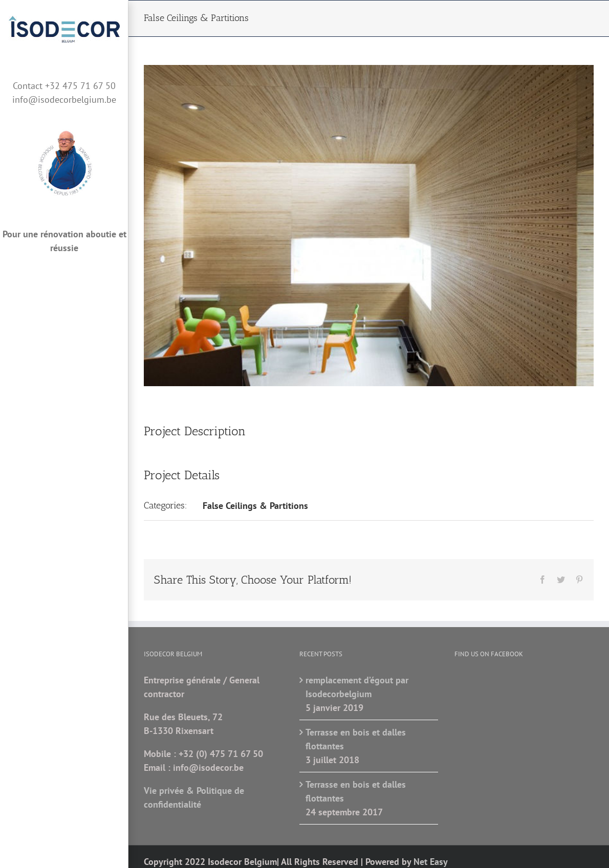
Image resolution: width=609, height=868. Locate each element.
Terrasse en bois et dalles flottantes (356, 739)
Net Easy (431, 862)
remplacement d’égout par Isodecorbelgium (357, 687)
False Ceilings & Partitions (255, 506)
